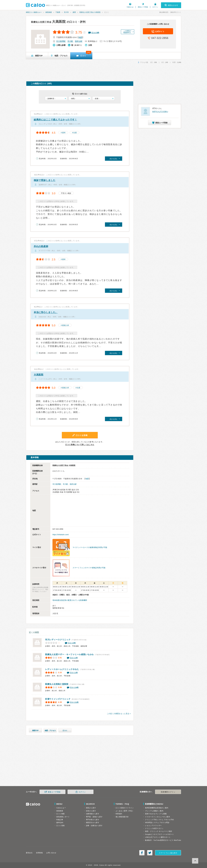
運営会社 (29, 853)
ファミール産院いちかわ (69, 654)
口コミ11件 (74, 702)
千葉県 (58, 12)
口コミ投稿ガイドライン (125, 808)
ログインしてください (160, 111)
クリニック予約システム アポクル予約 (159, 820)
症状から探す (91, 811)
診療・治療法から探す (94, 826)
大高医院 (48, 22)
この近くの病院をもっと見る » (119, 714)
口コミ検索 (61, 814)
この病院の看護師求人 (127, 32)
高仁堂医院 (57, 684)
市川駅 (70, 41)
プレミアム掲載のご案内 (154, 811)
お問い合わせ (51, 853)
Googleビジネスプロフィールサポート (159, 834)
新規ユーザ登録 (143, 7)
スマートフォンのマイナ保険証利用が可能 (89, 568)
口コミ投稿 (61, 826)
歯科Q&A (60, 822)
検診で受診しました (45, 180)
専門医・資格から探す (94, 817)
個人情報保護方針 (122, 817)
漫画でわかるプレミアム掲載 (156, 814)
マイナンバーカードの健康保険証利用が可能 (90, 547)
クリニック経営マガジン (154, 828)
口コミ (65, 730)
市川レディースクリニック (58, 640)
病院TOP (35, 730)
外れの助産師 (41, 246)
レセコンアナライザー (153, 826)
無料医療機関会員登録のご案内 (157, 808)
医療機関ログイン (168, 792)
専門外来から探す (93, 820)
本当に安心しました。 (46, 312)
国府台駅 (79, 41)
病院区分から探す (93, 822)
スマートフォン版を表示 (168, 853)
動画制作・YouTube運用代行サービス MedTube (163, 840)
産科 (64, 133)
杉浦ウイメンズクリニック (58, 699)
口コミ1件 (74, 658)
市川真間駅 (61, 41)
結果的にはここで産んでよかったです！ (55, 120)
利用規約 (119, 814)
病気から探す (91, 808)
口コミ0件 (72, 643)
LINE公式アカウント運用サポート (158, 837)
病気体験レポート (63, 817)
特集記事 (60, 820)
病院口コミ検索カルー (34, 12)
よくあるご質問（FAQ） (125, 811)
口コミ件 (95, 33)
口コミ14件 (74, 687)
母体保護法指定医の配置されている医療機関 (70, 600)
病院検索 (49, 12)
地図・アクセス (50, 730)
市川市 (66, 12)
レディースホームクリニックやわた (62, 669)
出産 (75, 133)
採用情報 (39, 853)
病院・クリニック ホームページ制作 (159, 831)
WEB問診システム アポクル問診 (157, 822)
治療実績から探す (93, 814)
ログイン (155, 7)
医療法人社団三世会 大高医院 (90, 12)
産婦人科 (66, 325)
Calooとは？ (61, 808)
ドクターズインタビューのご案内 (157, 817)
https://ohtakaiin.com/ (61, 535)
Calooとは (130, 7)
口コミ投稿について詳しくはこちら (80, 445)
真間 (74, 12)
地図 (80, 37)
